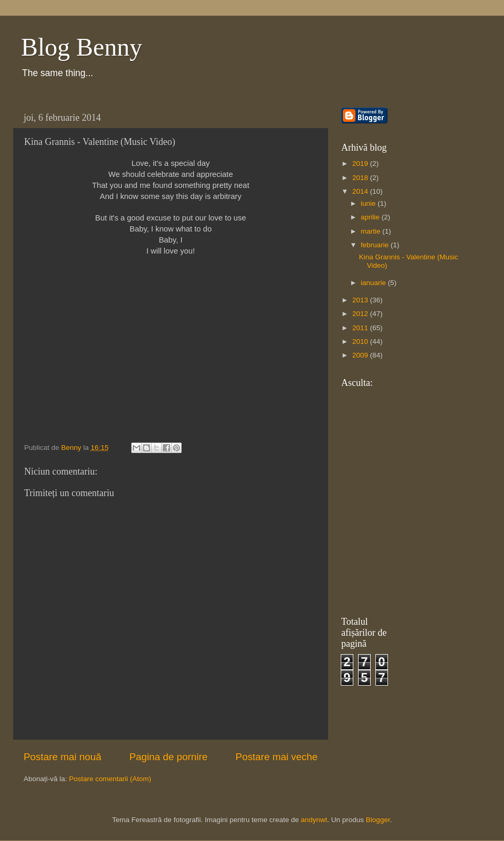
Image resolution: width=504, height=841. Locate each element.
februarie (376, 245)
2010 (361, 341)
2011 (361, 328)
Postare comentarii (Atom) (110, 779)
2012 (361, 314)
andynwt (314, 820)
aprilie (371, 217)
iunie (369, 203)
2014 (361, 191)
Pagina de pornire (168, 757)
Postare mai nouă (62, 757)
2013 (361, 300)
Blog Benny (82, 47)
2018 (361, 178)
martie (371, 231)
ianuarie (374, 283)
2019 (361, 164)
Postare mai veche (277, 757)
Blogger (378, 820)
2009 (361, 355)
